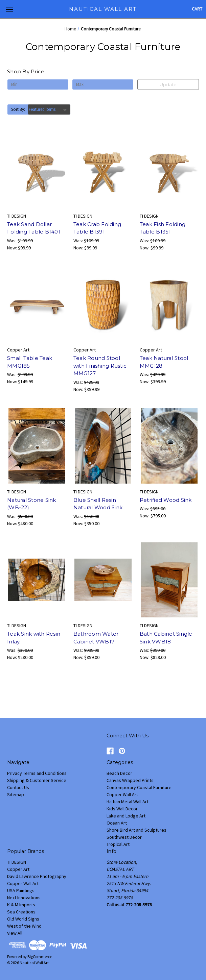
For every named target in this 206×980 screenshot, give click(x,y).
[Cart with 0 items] (197, 9)
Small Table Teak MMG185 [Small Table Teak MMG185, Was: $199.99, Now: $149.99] (30, 362)
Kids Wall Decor (122, 809)
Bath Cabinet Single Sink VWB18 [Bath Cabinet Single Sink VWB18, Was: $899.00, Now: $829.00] (166, 638)
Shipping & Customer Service (37, 780)
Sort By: (18, 109)
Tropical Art (118, 844)
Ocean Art (117, 823)
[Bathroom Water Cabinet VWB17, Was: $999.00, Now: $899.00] (103, 580)
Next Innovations (24, 898)
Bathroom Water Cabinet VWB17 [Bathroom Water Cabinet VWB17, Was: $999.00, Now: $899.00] (96, 638)
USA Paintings (21, 890)
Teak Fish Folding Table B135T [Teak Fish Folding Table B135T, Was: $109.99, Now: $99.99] (163, 228)
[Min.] (38, 84)
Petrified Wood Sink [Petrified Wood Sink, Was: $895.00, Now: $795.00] (166, 500)
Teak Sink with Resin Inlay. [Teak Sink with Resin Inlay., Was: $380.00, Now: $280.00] (34, 638)
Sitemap (16, 794)
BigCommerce (40, 957)
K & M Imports (21, 905)
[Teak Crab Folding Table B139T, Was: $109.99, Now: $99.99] (103, 170)
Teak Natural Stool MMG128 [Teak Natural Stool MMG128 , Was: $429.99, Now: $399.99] (164, 362)
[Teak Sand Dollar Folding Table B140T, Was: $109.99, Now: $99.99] (37, 170)
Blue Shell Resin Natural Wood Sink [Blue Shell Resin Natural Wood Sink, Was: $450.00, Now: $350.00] (98, 504)
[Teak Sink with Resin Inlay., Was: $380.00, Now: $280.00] (37, 580)
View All (15, 933)
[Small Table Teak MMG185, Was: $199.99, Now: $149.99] (37, 304)
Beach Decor (119, 773)
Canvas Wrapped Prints (130, 780)
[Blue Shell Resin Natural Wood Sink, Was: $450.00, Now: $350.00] (103, 446)
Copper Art (18, 869)
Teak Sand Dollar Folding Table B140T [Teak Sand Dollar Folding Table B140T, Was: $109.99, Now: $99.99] (34, 228)
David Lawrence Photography (37, 876)
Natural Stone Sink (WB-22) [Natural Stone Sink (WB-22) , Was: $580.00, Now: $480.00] (32, 504)
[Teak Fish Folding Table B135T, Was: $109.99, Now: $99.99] (169, 170)
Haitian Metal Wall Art (128, 802)
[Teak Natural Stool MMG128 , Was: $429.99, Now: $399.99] (169, 304)
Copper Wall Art (122, 794)
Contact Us (18, 787)
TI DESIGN (17, 862)
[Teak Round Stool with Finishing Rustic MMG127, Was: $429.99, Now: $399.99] (103, 304)
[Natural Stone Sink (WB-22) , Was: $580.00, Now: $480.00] (37, 446)
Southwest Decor (124, 837)
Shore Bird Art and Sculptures (136, 830)
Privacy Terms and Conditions (37, 773)
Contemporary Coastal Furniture (139, 787)
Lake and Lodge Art (126, 816)
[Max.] (103, 84)
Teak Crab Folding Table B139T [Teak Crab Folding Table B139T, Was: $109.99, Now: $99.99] (97, 228)
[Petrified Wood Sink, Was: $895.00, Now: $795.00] (169, 446)
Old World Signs (23, 919)
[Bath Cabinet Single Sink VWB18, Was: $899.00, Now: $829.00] (169, 580)
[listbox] (49, 109)
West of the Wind (24, 926)
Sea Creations (21, 912)
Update (168, 84)
